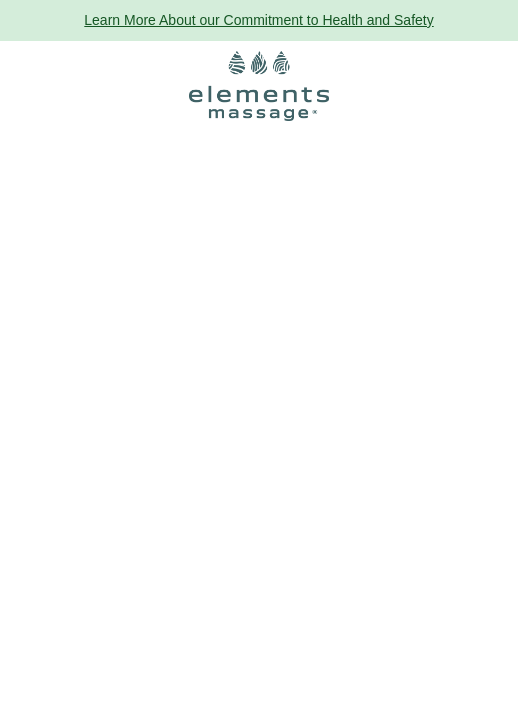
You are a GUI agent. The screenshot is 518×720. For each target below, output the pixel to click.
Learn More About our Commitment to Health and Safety (258, 20)
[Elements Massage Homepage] (259, 86)
